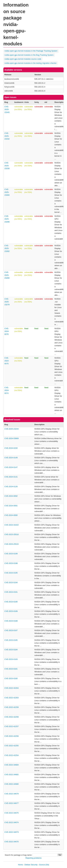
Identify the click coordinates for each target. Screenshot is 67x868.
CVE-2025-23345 (7, 109)
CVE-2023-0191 (11, 592)
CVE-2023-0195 (11, 573)
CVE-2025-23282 (7, 248)
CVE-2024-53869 (11, 438)
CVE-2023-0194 (11, 582)
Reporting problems (33, 858)
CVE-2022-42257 (11, 726)
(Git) (47, 865)
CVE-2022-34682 (11, 774)
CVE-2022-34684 (11, 765)
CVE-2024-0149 (11, 458)
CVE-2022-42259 (11, 707)
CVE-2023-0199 (11, 554)
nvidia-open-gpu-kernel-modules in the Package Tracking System (31, 51)
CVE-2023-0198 (11, 563)
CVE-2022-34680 (11, 784)
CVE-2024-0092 (11, 496)
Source (42, 865)
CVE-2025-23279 (7, 302)
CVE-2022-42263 (11, 698)
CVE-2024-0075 (7, 361)
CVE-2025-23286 (7, 219)
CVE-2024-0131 (11, 477)
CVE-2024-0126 (11, 486)
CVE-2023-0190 (11, 602)
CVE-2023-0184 (11, 650)
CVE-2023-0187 (11, 630)
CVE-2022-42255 (11, 746)
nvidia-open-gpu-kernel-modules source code (23, 59)
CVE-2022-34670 (11, 842)
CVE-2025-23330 (7, 166)
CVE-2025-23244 (11, 429)
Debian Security (31, 865)
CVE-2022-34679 (11, 794)
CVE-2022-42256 (11, 736)
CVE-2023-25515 (11, 544)
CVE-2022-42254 (11, 755)
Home (21, 865)
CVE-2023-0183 (11, 659)
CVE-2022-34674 (11, 822)
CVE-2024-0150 (11, 448)
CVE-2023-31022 (11, 525)
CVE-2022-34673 (11, 832)
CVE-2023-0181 (11, 669)
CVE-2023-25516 (11, 534)
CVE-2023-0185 (11, 640)
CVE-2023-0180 (11, 678)
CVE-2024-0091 (11, 506)
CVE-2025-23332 (7, 136)
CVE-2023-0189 (11, 611)
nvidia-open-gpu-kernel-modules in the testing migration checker (30, 63)
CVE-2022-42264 (11, 688)
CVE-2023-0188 (11, 621)
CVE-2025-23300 (7, 192)
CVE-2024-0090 (11, 515)
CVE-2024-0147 (11, 467)
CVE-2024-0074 (7, 390)
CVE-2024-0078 (7, 331)
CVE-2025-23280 (7, 275)
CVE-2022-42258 (11, 717)
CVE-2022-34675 (11, 813)
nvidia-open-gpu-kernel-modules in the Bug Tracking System (29, 55)
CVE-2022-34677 (11, 803)
